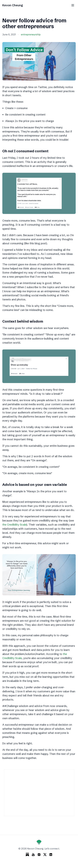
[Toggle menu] (73, 5)
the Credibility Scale (14, 525)
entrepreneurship (31, 34)
